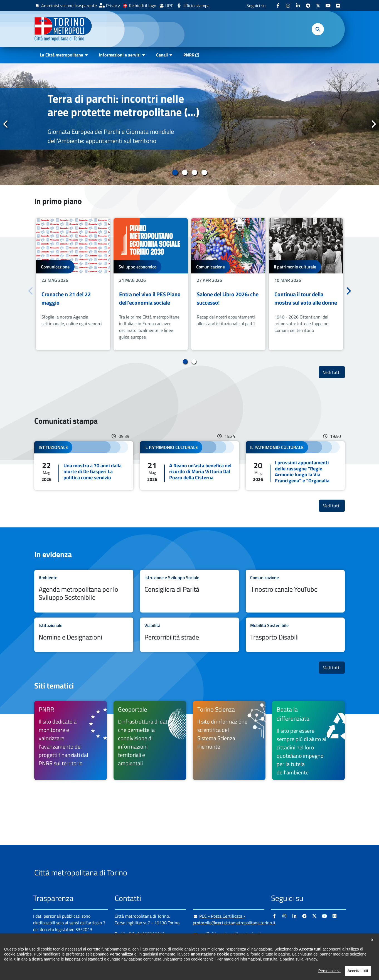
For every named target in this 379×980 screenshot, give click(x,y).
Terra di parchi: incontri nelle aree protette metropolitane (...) (123, 105)
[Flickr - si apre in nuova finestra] (338, 6)
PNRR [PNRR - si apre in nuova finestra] (189, 55)
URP (169, 6)
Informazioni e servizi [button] (120, 55)
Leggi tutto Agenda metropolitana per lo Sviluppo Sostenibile (84, 591)
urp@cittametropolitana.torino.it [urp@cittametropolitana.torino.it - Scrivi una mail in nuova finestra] (227, 934)
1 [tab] (175, 172)
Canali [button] (162, 55)
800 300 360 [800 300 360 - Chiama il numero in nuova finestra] (168, 956)
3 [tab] (194, 172)
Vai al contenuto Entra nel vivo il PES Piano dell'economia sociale (151, 284)
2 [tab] (185, 172)
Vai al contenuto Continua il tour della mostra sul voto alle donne (306, 284)
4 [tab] (204, 172)
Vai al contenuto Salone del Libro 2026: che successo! (228, 284)
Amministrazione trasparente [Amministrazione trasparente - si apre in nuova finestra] (69, 6)
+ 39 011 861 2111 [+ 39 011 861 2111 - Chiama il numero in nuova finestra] (158, 945)
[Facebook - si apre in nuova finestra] (278, 6)
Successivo (373, 124)
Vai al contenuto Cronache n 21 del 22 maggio (73, 284)
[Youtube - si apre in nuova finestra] (328, 6)
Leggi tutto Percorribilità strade (189, 635)
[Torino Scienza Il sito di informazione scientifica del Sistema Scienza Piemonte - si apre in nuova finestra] (229, 740)
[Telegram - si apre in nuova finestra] (308, 6)
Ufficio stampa (196, 6)
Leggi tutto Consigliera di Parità (189, 591)
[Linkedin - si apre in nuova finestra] (298, 6)
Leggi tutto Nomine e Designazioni (84, 635)
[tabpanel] (189, 124)
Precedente (6, 124)
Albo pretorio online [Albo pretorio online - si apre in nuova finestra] (52, 949)
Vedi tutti (334, 372)
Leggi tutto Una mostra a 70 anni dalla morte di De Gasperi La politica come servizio (84, 466)
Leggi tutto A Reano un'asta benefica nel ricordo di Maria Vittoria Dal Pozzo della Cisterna (189, 466)
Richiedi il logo (142, 6)
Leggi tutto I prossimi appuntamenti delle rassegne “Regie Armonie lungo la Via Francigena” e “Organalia (295, 466)
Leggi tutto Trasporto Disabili (295, 635)
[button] (318, 29)
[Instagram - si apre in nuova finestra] (288, 6)
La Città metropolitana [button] (61, 55)
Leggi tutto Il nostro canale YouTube (295, 591)
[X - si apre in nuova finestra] (318, 6)
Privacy (113, 6)
